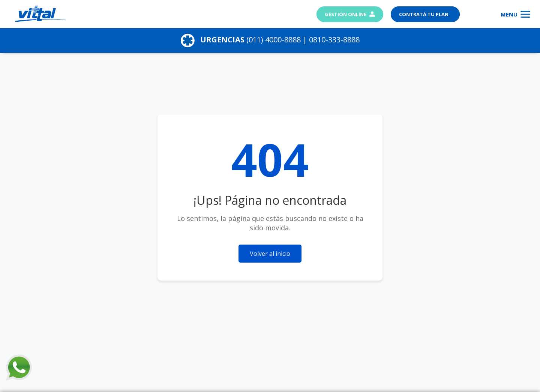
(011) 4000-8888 (274, 40)
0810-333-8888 (334, 40)
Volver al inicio (270, 254)
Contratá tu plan (424, 14)
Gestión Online (350, 14)
